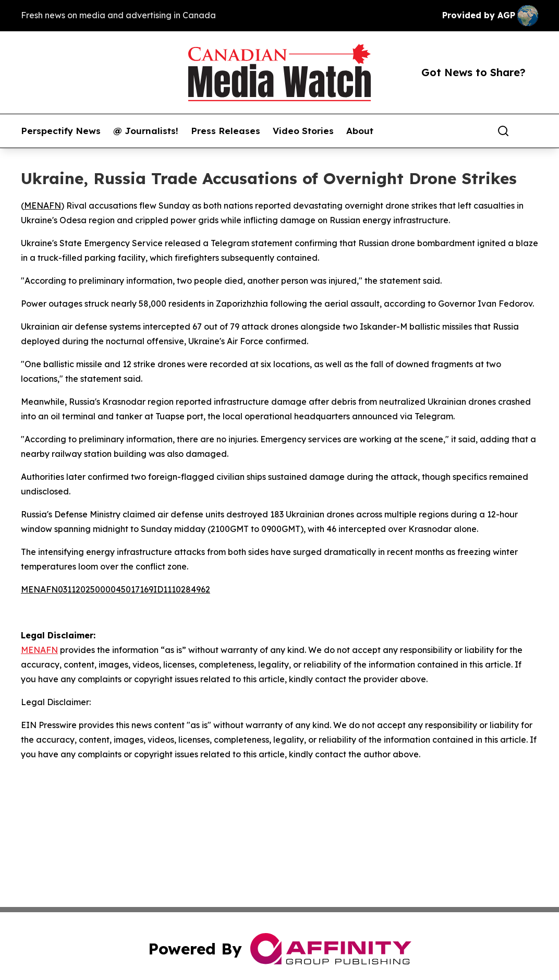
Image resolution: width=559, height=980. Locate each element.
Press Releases (226, 131)
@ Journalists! (146, 131)
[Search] (503, 131)
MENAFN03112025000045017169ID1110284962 (116, 589)
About (360, 131)
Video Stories (303, 131)
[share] (531, 131)
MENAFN (42, 205)
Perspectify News (61, 131)
